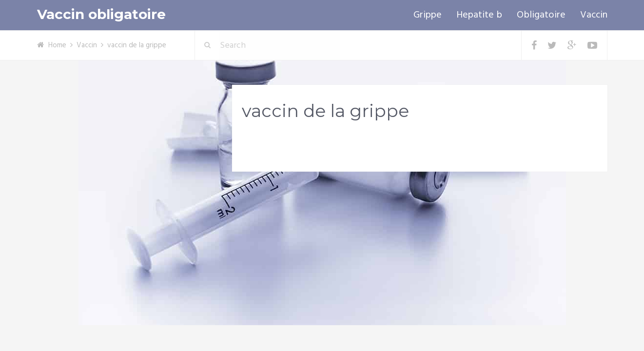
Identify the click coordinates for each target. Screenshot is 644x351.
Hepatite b (479, 15)
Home (57, 45)
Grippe (428, 15)
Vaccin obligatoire (101, 14)
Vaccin (594, 15)
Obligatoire (541, 15)
